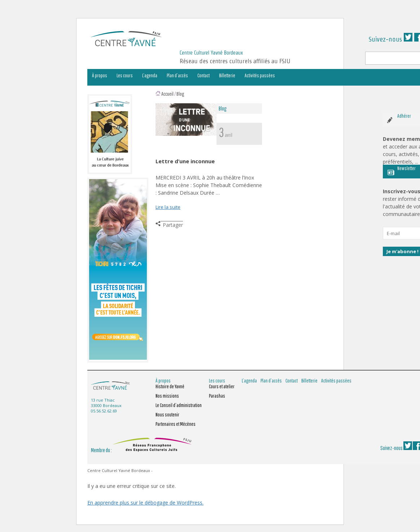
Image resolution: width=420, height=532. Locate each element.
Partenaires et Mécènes (176, 424)
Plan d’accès (177, 75)
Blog (180, 94)
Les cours (125, 75)
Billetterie (227, 75)
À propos (100, 75)
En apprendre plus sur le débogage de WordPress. (145, 503)
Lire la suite (168, 207)
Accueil (167, 94)
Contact (204, 75)
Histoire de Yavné (170, 386)
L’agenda (150, 75)
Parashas (217, 396)
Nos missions (167, 396)
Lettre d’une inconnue (185, 161)
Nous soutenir (167, 415)
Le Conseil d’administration (179, 405)
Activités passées (260, 75)
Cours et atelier (222, 386)
